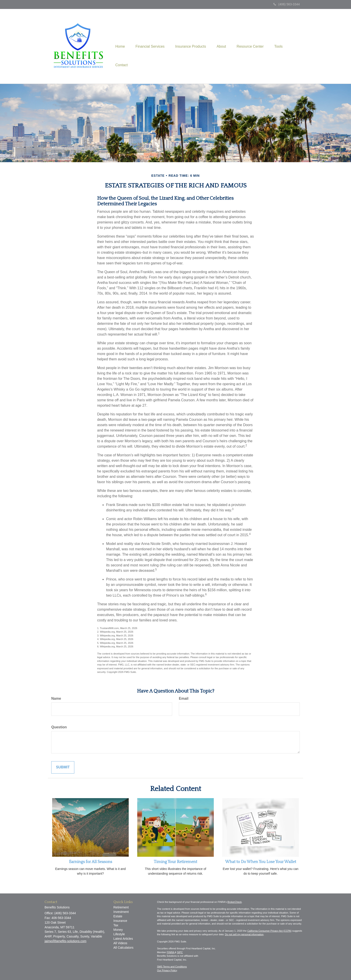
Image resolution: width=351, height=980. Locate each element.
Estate (118, 916)
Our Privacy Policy (167, 970)
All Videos (120, 943)
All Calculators (123, 948)
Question (59, 727)
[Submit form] (63, 767)
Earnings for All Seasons (91, 862)
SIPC (180, 952)
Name (56, 698)
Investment (121, 912)
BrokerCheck (235, 902)
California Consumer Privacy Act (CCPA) (270, 931)
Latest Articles (123, 939)
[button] (151, 37)
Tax (116, 925)
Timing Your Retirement (175, 862)
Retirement (121, 907)
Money (118, 930)
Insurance (120, 921)
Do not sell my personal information (244, 934)
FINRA (171, 952)
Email (184, 698)
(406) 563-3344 (287, 4)
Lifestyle (119, 934)
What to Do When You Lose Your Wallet (261, 862)
